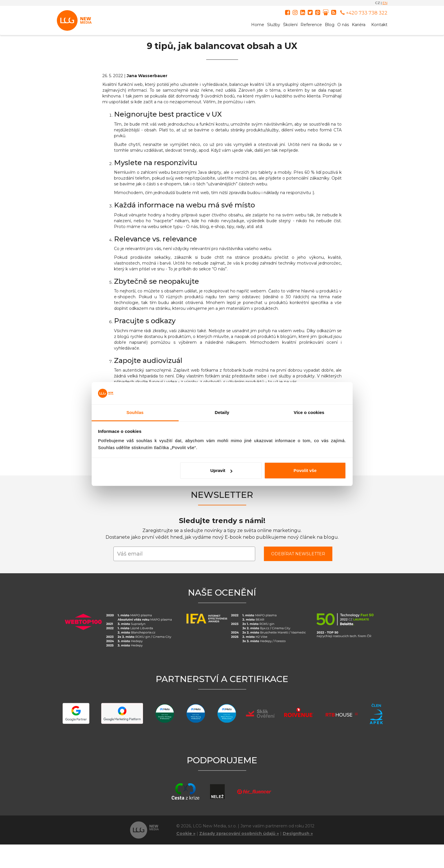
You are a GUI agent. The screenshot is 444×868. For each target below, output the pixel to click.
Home (258, 25)
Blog (330, 25)
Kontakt (379, 25)
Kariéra (359, 25)
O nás (343, 25)
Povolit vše (305, 470)
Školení (290, 25)
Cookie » (186, 833)
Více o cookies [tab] (309, 412)
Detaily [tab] (222, 412)
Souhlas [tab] (135, 412)
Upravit (221, 470)
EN (385, 3)
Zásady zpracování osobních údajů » (239, 833)
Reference (311, 25)
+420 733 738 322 (364, 13)
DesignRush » (298, 833)
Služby (274, 25)
